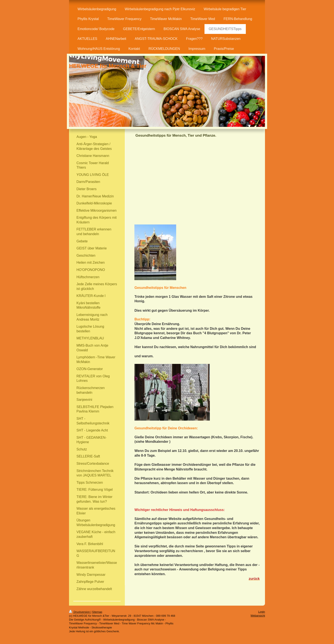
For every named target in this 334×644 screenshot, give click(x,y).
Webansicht (258, 616)
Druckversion (80, 612)
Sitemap (97, 612)
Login (262, 612)
